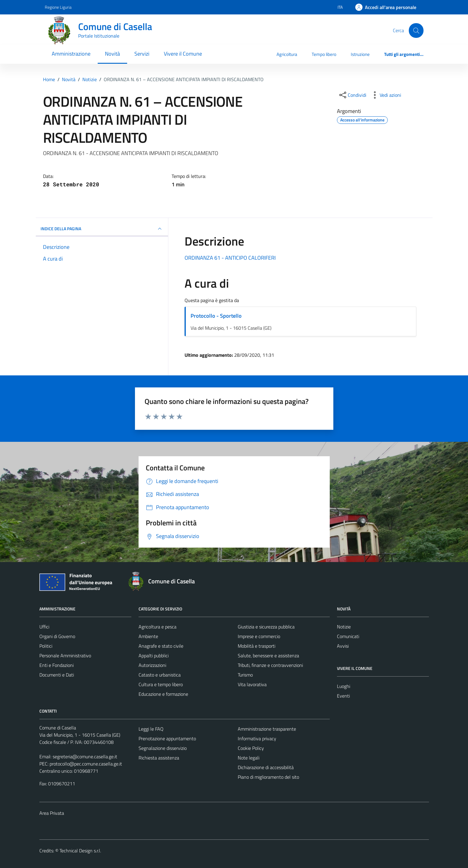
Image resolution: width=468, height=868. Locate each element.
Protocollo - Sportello (216, 316)
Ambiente (148, 636)
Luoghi (344, 686)
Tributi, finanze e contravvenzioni (270, 665)
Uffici (44, 627)
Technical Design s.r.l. (80, 851)
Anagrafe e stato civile (161, 646)
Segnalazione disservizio (163, 748)
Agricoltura (287, 54)
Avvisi (343, 646)
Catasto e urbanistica (160, 675)
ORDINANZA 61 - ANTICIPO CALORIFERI (230, 258)
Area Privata (52, 813)
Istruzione (360, 54)
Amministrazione (71, 54)
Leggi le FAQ (151, 729)
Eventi (343, 696)
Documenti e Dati (57, 675)
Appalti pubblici (154, 656)
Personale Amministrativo (65, 656)
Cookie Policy (251, 748)
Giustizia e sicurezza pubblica (266, 627)
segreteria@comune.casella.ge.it (85, 756)
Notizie (344, 627)
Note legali (249, 758)
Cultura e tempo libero (161, 684)
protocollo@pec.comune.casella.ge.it (86, 764)
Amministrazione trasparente (267, 729)
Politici (46, 646)
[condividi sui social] (352, 95)
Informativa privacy (257, 738)
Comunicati (348, 636)
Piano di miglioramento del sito (268, 777)
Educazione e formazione (163, 694)
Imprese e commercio (259, 636)
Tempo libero (324, 54)
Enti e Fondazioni (57, 665)
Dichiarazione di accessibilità (266, 767)
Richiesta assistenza (159, 758)
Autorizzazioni (152, 665)
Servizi (142, 54)
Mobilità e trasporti (257, 646)
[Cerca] (416, 30)
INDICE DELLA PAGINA (102, 229)
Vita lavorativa (252, 684)
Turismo (245, 675)
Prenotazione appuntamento (167, 738)
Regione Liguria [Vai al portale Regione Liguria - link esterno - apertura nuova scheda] (58, 7)
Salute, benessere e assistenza (268, 656)
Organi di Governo (57, 636)
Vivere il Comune (183, 54)
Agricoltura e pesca (158, 627)
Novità (112, 54)
